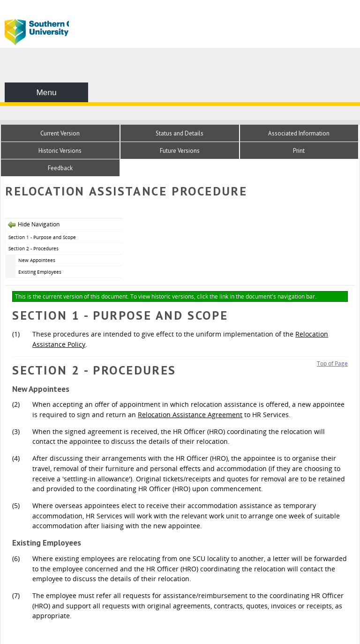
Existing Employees (40, 272)
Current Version (60, 133)
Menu (46, 92)
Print (299, 151)
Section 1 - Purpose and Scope (42, 237)
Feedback (60, 168)
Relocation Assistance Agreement (190, 415)
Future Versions (180, 151)
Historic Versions (60, 151)
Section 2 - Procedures (34, 248)
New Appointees (37, 260)
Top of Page (332, 363)
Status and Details (180, 133)
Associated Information (299, 133)
